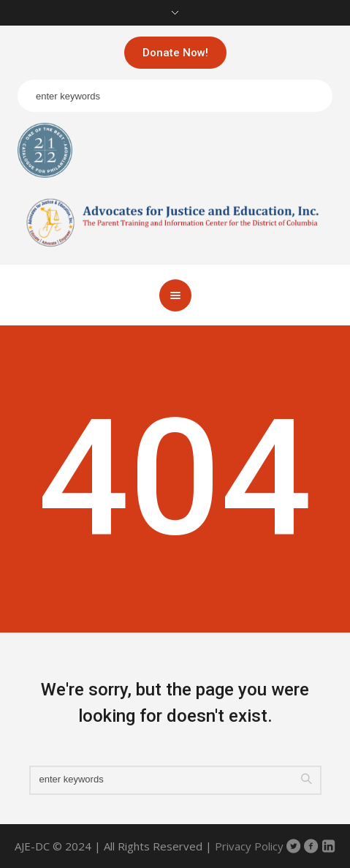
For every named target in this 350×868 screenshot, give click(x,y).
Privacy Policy (249, 846)
